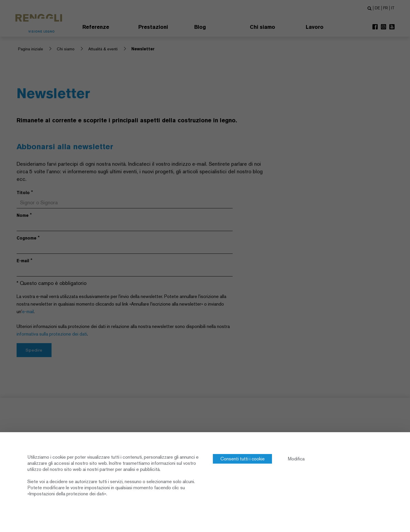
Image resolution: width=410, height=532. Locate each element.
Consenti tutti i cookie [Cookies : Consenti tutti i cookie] (243, 459)
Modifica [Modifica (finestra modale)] (296, 459)
